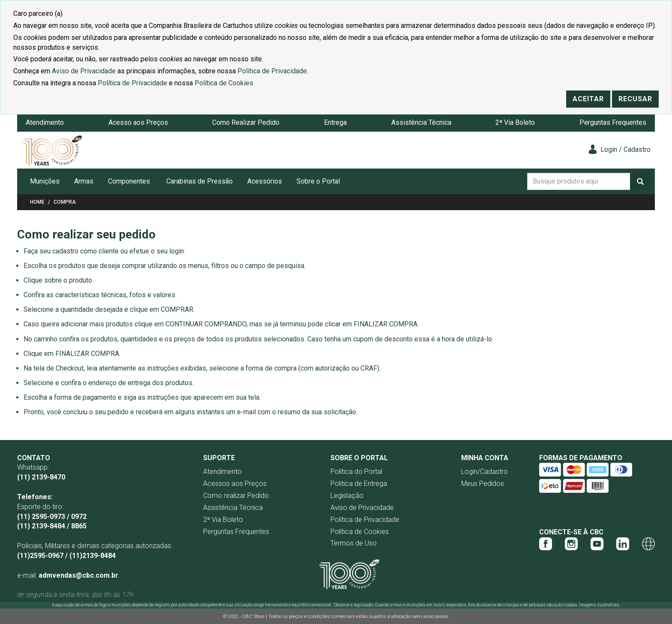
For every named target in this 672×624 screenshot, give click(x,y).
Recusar (635, 99)
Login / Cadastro (620, 149)
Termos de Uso (354, 543)
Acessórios (265, 181)
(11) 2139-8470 (41, 477)
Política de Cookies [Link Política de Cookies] (224, 83)
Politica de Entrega (359, 484)
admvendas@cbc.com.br (78, 575)
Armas (84, 181)
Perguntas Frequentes (613, 122)
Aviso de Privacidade (362, 508)
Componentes (129, 181)
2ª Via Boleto (515, 122)
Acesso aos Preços (138, 122)
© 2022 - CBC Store (244, 616)
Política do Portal (356, 472)
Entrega (335, 122)
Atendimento (45, 122)
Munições (45, 181)
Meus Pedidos (483, 484)
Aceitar (588, 99)
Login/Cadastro (484, 472)
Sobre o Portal (318, 181)
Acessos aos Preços (235, 484)
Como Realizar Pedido (246, 122)
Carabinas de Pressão (199, 181)
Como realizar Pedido (236, 496)
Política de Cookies (360, 532)
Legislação (347, 496)
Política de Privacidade (365, 520)
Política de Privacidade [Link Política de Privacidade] (272, 71)
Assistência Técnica (421, 122)
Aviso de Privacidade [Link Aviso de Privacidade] (84, 71)
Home (37, 202)
